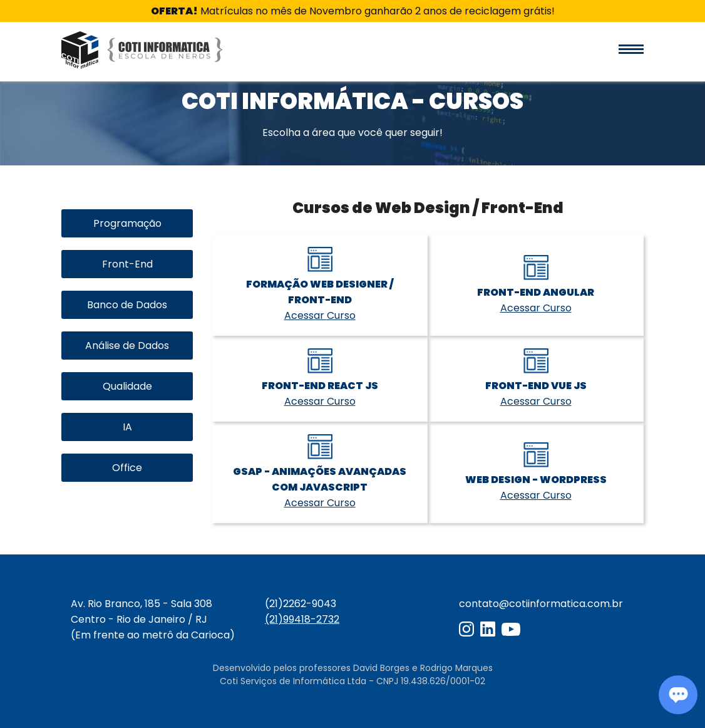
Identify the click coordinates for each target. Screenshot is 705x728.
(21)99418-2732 (302, 619)
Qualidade (127, 386)
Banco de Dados (127, 305)
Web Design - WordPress (536, 480)
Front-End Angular (536, 292)
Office (127, 468)
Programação (127, 223)
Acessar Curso (320, 315)
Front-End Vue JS (536, 386)
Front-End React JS (320, 386)
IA (127, 427)
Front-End (127, 264)
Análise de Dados (127, 346)
